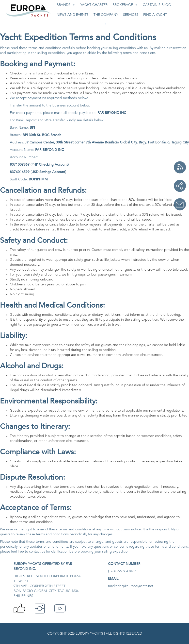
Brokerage (125, 5)
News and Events (73, 15)
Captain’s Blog (157, 5)
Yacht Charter (94, 5)
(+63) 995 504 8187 (122, 571)
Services (131, 15)
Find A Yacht (155, 15)
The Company (106, 15)
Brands (66, 5)
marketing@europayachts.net (131, 586)
